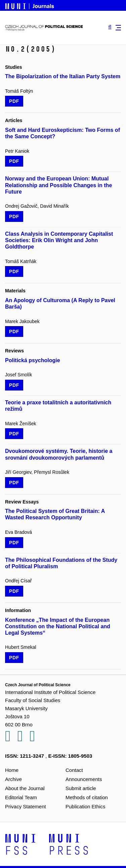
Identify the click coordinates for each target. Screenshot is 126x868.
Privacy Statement (26, 806)
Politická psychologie (33, 360)
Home (12, 770)
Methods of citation (87, 797)
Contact (74, 770)
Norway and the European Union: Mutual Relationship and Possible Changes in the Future (58, 185)
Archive (13, 779)
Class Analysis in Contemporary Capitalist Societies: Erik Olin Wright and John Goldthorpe (59, 240)
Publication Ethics (85, 806)
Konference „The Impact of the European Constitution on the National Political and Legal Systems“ (58, 626)
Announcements (84, 779)
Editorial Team (21, 797)
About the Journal (25, 788)
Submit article (81, 788)
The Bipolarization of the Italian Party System (63, 76)
